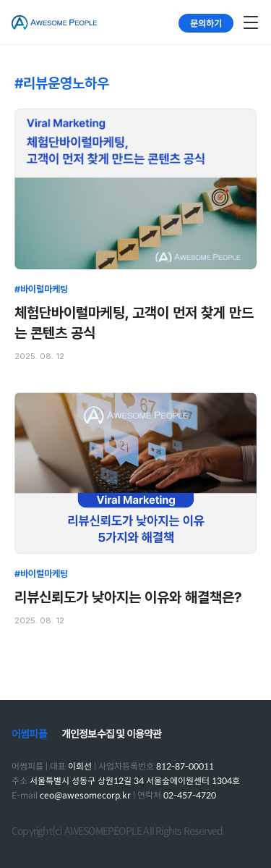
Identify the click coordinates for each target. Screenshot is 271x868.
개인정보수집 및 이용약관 (112, 734)
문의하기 (206, 23)
